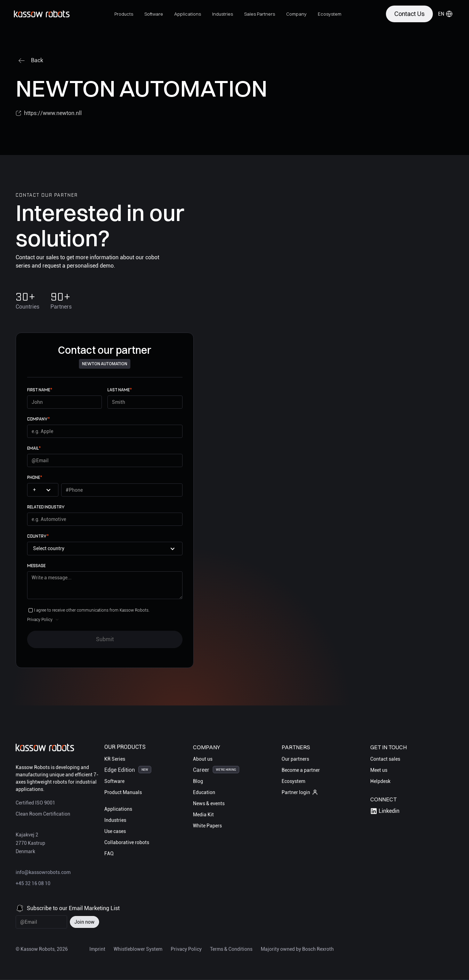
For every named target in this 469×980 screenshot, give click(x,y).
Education (204, 792)
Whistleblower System (138, 949)
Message (36, 566)
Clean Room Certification (43, 814)
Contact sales (385, 759)
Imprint (97, 949)
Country (38, 536)
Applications (118, 809)
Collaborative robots (127, 842)
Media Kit (203, 815)
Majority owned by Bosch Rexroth (297, 949)
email (34, 448)
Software (114, 781)
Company (38, 419)
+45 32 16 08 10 (33, 884)
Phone (35, 477)
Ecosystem (293, 781)
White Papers (207, 826)
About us (203, 759)
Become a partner (301, 770)
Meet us (379, 770)
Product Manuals (123, 792)
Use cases (115, 831)
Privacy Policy (186, 949)
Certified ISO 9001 (35, 803)
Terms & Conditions (231, 949)
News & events (209, 803)
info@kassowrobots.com (43, 873)
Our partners (295, 759)
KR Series (115, 759)
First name (40, 390)
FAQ (109, 854)
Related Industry (46, 507)
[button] (124, 14)
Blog (198, 781)
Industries (115, 820)
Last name (120, 390)
